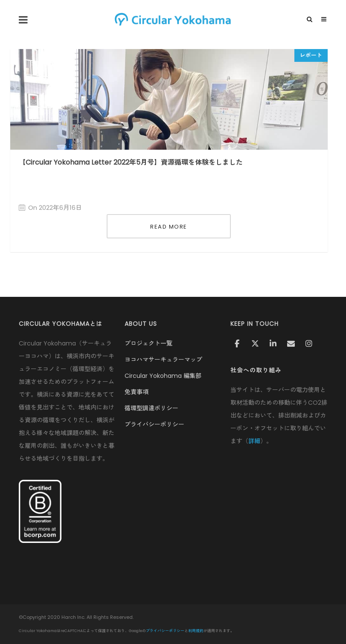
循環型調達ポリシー (151, 408)
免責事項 (137, 392)
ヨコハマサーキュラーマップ (163, 360)
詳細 (254, 441)
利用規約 (196, 631)
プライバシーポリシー (154, 424)
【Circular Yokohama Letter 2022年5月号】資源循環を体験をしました (131, 162)
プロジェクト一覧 (148, 343)
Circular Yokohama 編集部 (163, 376)
